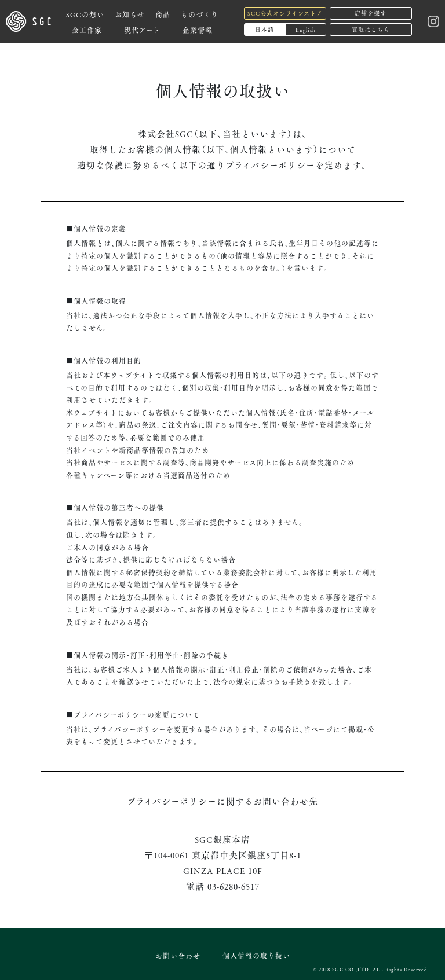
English (306, 29)
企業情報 (198, 30)
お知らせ (130, 14)
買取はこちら (371, 29)
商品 (163, 14)
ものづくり (200, 14)
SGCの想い (85, 14)
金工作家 (87, 30)
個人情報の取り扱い (256, 955)
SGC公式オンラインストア (285, 13)
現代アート (142, 30)
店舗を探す (371, 13)
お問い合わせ (178, 955)
